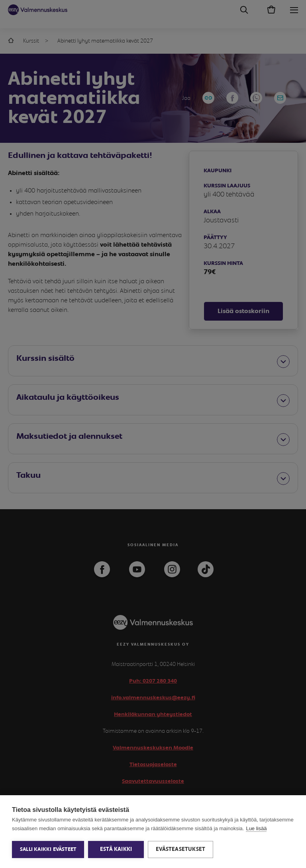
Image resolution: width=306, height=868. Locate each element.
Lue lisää (256, 828)
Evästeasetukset (180, 849)
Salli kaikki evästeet (48, 850)
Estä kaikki (116, 849)
